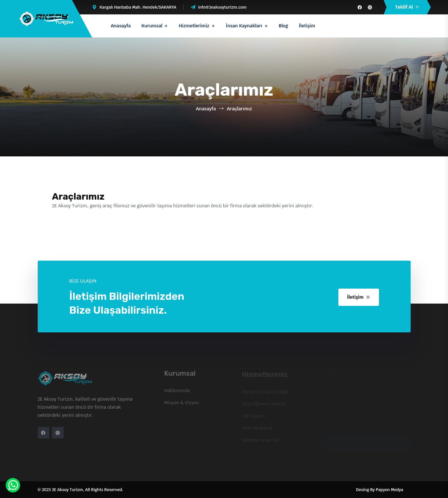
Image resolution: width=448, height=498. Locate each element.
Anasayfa (121, 26)
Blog (284, 26)
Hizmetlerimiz (194, 26)
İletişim (307, 26)
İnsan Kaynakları (244, 26)
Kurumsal (152, 26)
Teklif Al (407, 7)
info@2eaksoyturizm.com (222, 7)
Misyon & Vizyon (182, 405)
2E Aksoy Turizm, (68, 490)
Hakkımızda (177, 392)
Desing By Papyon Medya (380, 490)
